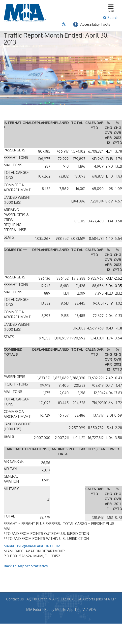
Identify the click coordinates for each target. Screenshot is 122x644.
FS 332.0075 (66, 599)
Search (111, 18)
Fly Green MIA (44, 599)
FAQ (28, 599)
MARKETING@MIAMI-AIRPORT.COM (32, 546)
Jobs (99, 599)
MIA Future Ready (40, 610)
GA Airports (86, 599)
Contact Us (15, 599)
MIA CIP (110, 599)
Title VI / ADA (85, 610)
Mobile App (64, 610)
